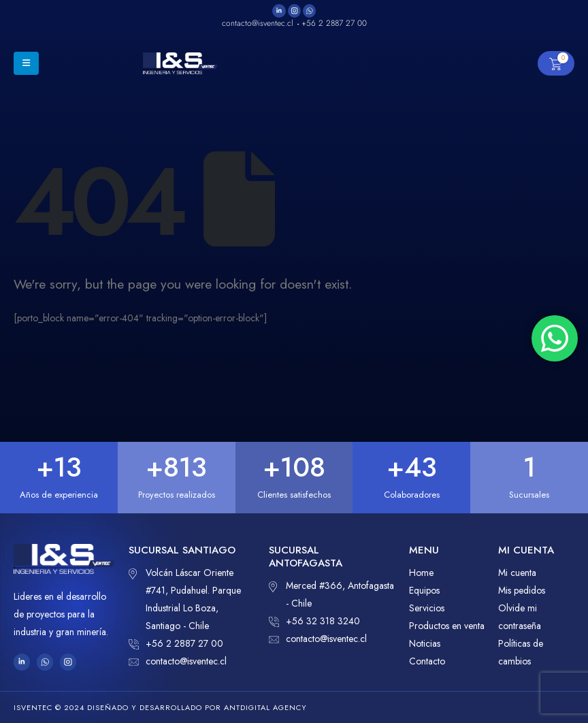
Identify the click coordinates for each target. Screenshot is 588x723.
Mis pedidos (522, 590)
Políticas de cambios (521, 652)
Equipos (424, 590)
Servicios (427, 608)
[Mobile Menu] (26, 63)
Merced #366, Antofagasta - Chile (331, 593)
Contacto (427, 661)
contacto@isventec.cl (178, 661)
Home (421, 573)
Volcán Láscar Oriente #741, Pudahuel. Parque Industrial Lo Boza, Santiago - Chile (185, 598)
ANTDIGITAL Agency (265, 707)
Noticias (425, 643)
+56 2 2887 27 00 (176, 643)
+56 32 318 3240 (314, 621)
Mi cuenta (517, 573)
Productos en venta (447, 626)
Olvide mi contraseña (520, 617)
